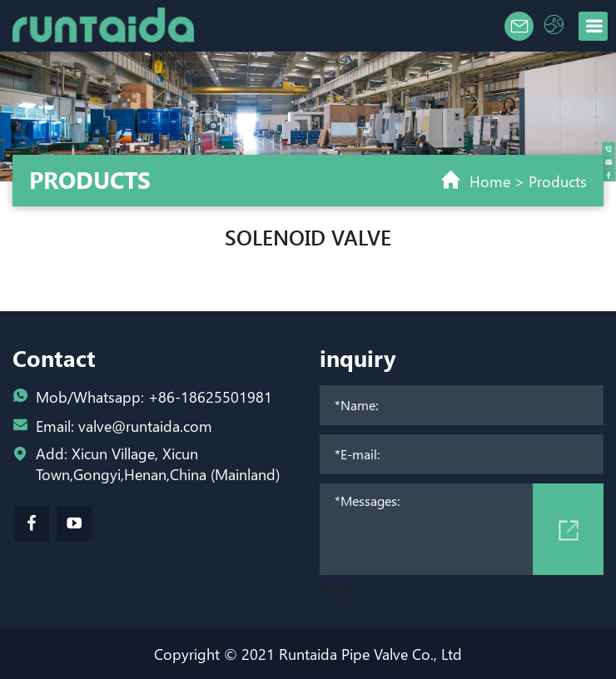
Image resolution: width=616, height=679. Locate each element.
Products (558, 181)
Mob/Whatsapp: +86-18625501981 (154, 397)
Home (490, 181)
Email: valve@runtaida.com (124, 426)
